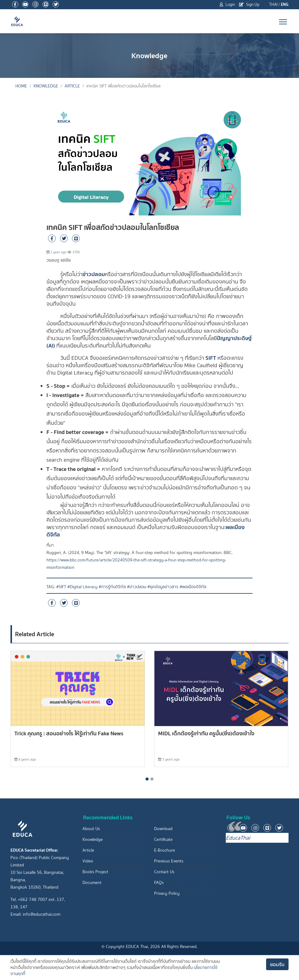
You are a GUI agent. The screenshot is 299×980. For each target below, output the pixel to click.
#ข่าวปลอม (137, 587)
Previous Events (169, 861)
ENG (285, 4)
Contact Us (164, 872)
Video (88, 861)
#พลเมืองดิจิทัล (193, 587)
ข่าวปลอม (94, 274)
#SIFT (61, 587)
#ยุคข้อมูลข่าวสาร (163, 587)
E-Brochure (165, 850)
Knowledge (46, 86)
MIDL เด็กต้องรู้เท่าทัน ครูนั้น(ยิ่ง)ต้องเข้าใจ (206, 733)
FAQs (159, 883)
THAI (273, 4)
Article (72, 86)
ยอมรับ (277, 964)
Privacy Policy (167, 893)
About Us (91, 829)
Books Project (95, 872)
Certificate (163, 839)
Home (21, 86)
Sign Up (249, 4)
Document (92, 883)
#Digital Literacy (82, 587)
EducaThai (238, 838)
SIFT (211, 358)
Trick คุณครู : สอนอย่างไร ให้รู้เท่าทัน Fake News (69, 733)
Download (163, 829)
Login (227, 4)
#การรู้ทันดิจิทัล (112, 587)
